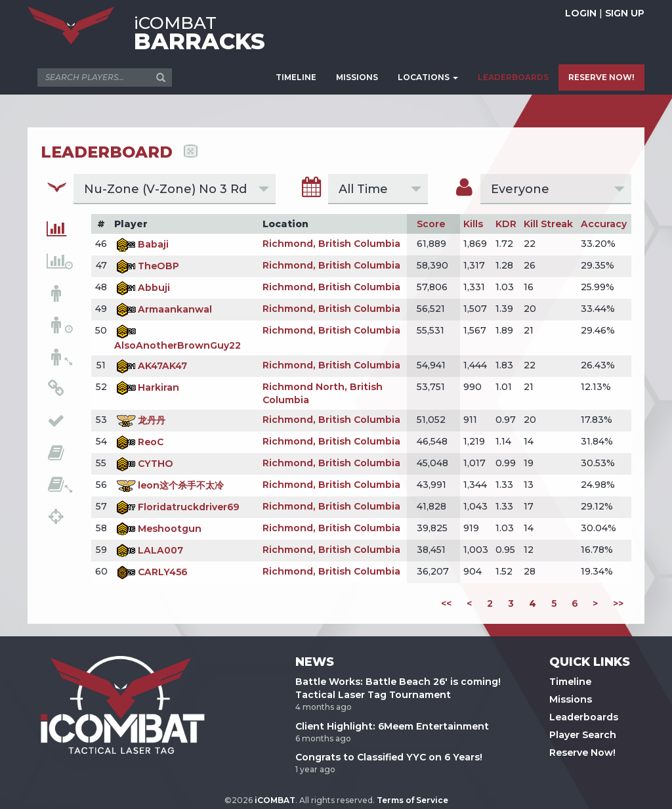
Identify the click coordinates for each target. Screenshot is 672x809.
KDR (506, 224)
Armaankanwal (163, 309)
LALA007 (149, 550)
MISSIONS (357, 77)
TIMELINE (296, 77)
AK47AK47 (151, 366)
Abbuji (142, 288)
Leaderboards (584, 717)
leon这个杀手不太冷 (169, 485)
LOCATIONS (428, 77)
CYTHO (144, 464)
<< (446, 603)
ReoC (139, 442)
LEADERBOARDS (513, 77)
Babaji (141, 244)
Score (431, 224)
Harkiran (147, 387)
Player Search (583, 735)
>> (618, 603)
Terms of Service (412, 800)
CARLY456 (151, 572)
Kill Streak (548, 224)
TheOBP (147, 266)
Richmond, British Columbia (331, 244)
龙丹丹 (140, 420)
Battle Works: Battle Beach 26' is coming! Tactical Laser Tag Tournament (398, 688)
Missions (571, 699)
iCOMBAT (275, 800)
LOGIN (581, 13)
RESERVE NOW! (601, 77)
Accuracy (604, 224)
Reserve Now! (582, 753)
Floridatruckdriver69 (177, 507)
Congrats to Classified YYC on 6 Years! (389, 757)
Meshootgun (158, 529)
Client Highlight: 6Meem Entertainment (392, 726)
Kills (473, 224)
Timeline (570, 682)
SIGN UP (625, 13)
